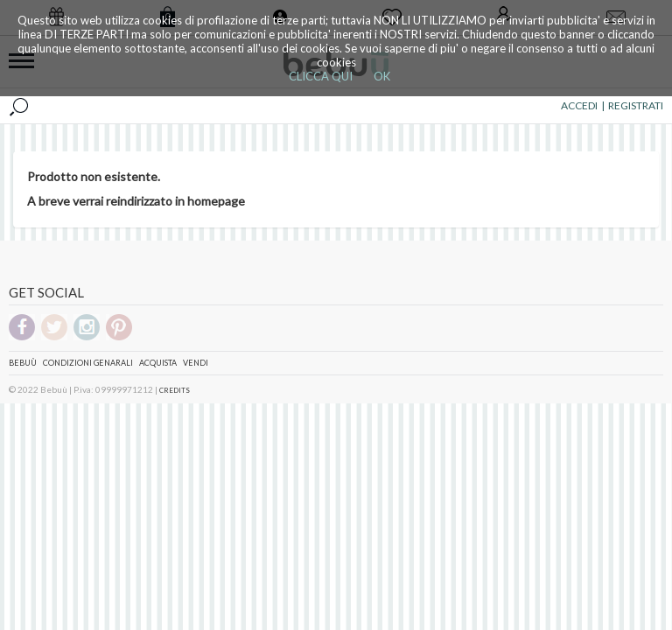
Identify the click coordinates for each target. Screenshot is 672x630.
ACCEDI (579, 105)
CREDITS (175, 390)
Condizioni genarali (88, 363)
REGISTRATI (636, 105)
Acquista (158, 363)
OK (382, 76)
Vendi (196, 363)
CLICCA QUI (321, 76)
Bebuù (23, 363)
